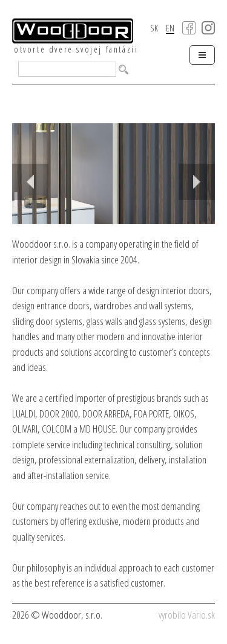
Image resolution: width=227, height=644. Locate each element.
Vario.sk (201, 615)
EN (170, 28)
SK (154, 28)
